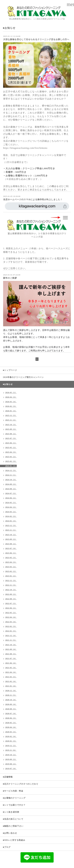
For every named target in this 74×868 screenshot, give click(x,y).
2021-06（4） (11, 663)
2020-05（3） (11, 723)
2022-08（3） (11, 599)
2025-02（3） (11, 461)
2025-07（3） (11, 438)
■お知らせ (8, 384)
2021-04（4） (11, 672)
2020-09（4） (11, 704)
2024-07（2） (11, 493)
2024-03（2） (11, 512)
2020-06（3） (11, 718)
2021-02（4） (11, 681)
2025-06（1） (11, 443)
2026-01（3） (11, 411)
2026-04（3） (11, 397)
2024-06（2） (11, 498)
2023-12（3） (11, 526)
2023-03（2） (11, 567)
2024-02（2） (11, 516)
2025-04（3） (11, 452)
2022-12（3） (11, 581)
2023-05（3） (11, 558)
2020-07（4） (11, 714)
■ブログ (7, 847)
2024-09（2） (11, 484)
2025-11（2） (11, 420)
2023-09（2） (11, 539)
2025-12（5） (11, 415)
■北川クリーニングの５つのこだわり (21, 784)
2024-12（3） (11, 470)
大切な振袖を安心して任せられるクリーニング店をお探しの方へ (36, 39)
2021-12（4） (11, 636)
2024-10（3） (11, 480)
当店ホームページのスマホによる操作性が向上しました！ (33, 199)
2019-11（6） (11, 750)
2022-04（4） (11, 617)
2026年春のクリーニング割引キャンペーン (23, 377)
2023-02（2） (11, 571)
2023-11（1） (11, 530)
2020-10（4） (11, 700)
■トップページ (10, 370)
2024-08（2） (11, 489)
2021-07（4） (11, 658)
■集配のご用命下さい (13, 826)
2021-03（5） (11, 677)
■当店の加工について (13, 819)
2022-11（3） (11, 585)
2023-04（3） (11, 562)
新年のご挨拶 (10, 278)
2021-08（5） (11, 654)
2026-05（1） (11, 393)
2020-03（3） (11, 732)
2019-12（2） (11, 746)
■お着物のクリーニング (14, 798)
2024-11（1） (11, 475)
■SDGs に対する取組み (14, 840)
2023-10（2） (11, 535)
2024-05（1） (11, 503)
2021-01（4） (11, 686)
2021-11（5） (11, 640)
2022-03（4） (11, 622)
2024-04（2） (11, 507)
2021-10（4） (11, 645)
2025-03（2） (11, 457)
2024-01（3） (11, 521)
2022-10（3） (11, 590)
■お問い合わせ (10, 833)
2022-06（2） (11, 608)
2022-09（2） (11, 594)
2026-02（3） (11, 406)
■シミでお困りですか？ (14, 805)
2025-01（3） (11, 466)
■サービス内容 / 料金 (13, 791)
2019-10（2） (11, 755)
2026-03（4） (11, 402)
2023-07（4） (11, 548)
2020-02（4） (11, 736)
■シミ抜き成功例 (11, 812)
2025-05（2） (11, 448)
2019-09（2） (11, 759)
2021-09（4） (11, 649)
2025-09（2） (11, 429)
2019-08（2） (11, 764)
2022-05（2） (11, 613)
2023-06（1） (11, 553)
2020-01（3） (11, 741)
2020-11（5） (11, 695)
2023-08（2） (11, 544)
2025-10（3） (11, 425)
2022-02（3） (11, 626)
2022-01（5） (11, 631)
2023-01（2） (11, 576)
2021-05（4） (11, 668)
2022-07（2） (11, 603)
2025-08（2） (11, 434)
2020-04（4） (11, 727)
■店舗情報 (8, 777)
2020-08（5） (11, 709)
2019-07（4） (11, 769)
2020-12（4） (11, 691)
